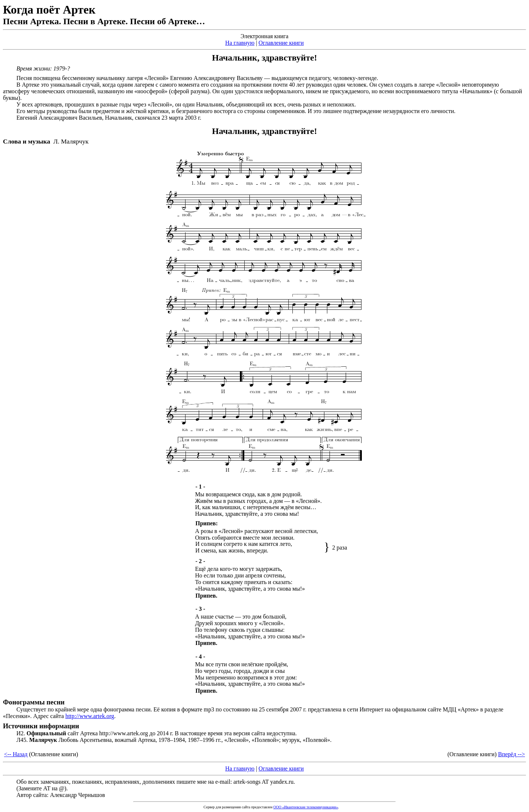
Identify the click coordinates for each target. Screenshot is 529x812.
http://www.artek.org (90, 716)
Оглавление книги (281, 43)
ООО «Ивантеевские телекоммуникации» (306, 807)
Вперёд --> (512, 754)
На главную (240, 43)
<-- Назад (16, 754)
